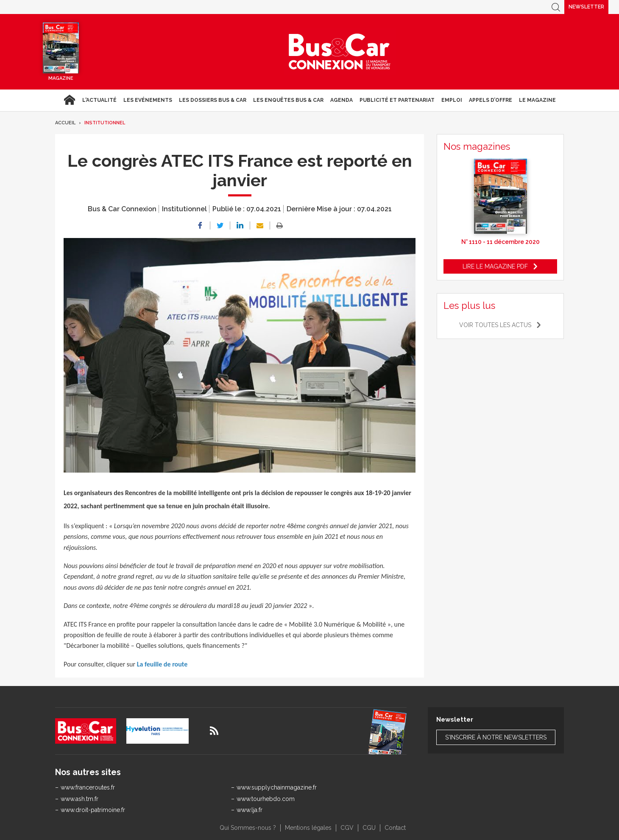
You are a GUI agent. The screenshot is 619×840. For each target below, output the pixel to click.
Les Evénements (148, 100)
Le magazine (537, 100)
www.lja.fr (250, 810)
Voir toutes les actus (495, 325)
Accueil (69, 100)
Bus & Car (340, 52)
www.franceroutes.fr (88, 787)
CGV (347, 828)
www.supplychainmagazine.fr (277, 787)
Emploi (452, 100)
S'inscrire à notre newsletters (496, 737)
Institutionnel (105, 123)
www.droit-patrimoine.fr (93, 810)
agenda (342, 100)
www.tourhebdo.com (266, 799)
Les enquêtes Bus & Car (288, 100)
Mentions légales (308, 828)
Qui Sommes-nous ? (248, 828)
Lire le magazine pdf (495, 266)
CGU (369, 828)
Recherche (556, 7)
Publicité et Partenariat (397, 100)
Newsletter (586, 7)
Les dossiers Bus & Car (213, 100)
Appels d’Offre (491, 100)
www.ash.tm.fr (79, 799)
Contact (395, 828)
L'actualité (99, 100)
